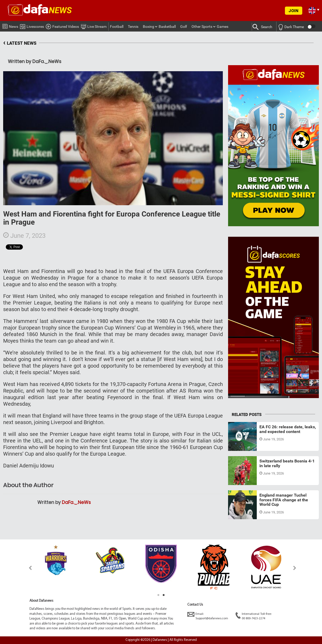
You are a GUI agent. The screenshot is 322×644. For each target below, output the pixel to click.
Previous (27, 568)
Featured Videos (62, 26)
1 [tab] (158, 595)
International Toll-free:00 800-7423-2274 (253, 616)
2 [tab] (164, 595)
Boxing (149, 27)
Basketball (167, 27)
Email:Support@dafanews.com (208, 616)
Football (117, 27)
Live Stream (94, 26)
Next (295, 568)
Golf (184, 27)
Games (223, 27)
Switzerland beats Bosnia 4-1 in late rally (287, 463)
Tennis (133, 27)
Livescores (32, 26)
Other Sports (202, 27)
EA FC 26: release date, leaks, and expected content (288, 429)
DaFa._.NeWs (76, 502)
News (10, 25)
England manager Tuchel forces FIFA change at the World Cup (284, 500)
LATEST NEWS (20, 43)
